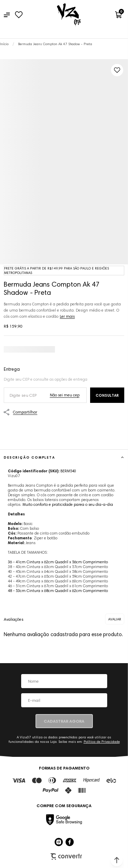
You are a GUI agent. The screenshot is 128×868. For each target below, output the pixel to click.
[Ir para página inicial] (4, 44)
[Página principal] (69, 15)
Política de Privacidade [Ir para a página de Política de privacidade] (102, 742)
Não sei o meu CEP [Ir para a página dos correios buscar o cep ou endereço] (65, 395)
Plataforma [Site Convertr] (66, 857)
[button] (117, 860)
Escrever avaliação (115, 619)
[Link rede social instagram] (59, 842)
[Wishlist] (19, 15)
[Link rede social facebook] (70, 842)
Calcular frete (107, 395)
